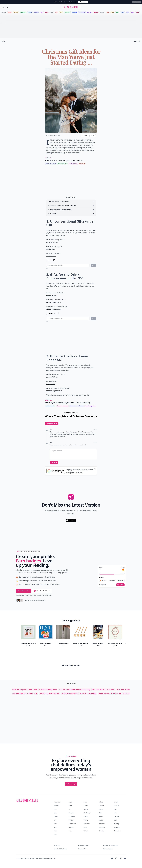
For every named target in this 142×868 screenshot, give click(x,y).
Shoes (55, 827)
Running (16, 12)
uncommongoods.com (54, 302)
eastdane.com (51, 256)
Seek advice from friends (76, 406)
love (4, 41)
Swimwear (23, 12)
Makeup (30, 12)
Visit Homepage (71, 784)
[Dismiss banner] (95, 469)
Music (116, 820)
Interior (86, 816)
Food (112, 12)
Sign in (49, 595)
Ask (93, 265)
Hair (57, 12)
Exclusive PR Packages (60, 849)
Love (108, 12)
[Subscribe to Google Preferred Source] (56, 471)
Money (86, 820)
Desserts (117, 806)
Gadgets (36, 12)
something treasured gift (49, 693)
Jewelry (10, 12)
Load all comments (52, 424)
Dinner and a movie (51, 164)
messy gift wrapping (88, 693)
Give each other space (62, 406)
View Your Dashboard (42, 591)
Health (56, 816)
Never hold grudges (90, 406)
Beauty (116, 802)
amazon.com (51, 249)
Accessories (57, 802)
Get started (120, 585)
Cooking (74, 12)
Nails (61, 12)
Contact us (57, 845)
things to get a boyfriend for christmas (114, 693)
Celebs (4, 12)
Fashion (86, 809)
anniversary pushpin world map (25, 693)
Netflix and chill (73, 164)
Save (84, 136)
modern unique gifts (70, 693)
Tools (55, 834)
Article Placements (84, 845)
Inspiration (67, 12)
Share (92, 136)
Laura (50, 136)
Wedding (101, 831)
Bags (47, 12)
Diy (70, 809)
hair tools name (123, 689)
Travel (70, 831)
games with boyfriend (48, 689)
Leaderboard (103, 585)
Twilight (96, 12)
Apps (117, 12)
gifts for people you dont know (25, 689)
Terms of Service (108, 849)
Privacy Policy (82, 849)
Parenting (87, 824)
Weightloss (117, 831)
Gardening (87, 813)
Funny (52, 12)
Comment (54, 463)
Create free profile (23, 591)
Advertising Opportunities (111, 845)
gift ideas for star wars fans (103, 689)
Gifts (100, 813)
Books (70, 806)
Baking (138, 12)
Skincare (102, 12)
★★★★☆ (137, 41)
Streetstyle (102, 827)
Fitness (122, 12)
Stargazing (82, 164)
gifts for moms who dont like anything (74, 689)
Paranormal (72, 824)
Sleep (132, 12)
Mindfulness (82, 12)
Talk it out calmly (50, 406)
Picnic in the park (62, 164)
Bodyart (89, 12)
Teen (42, 12)
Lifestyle (116, 816)
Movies (101, 820)
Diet (128, 12)
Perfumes (102, 824)
